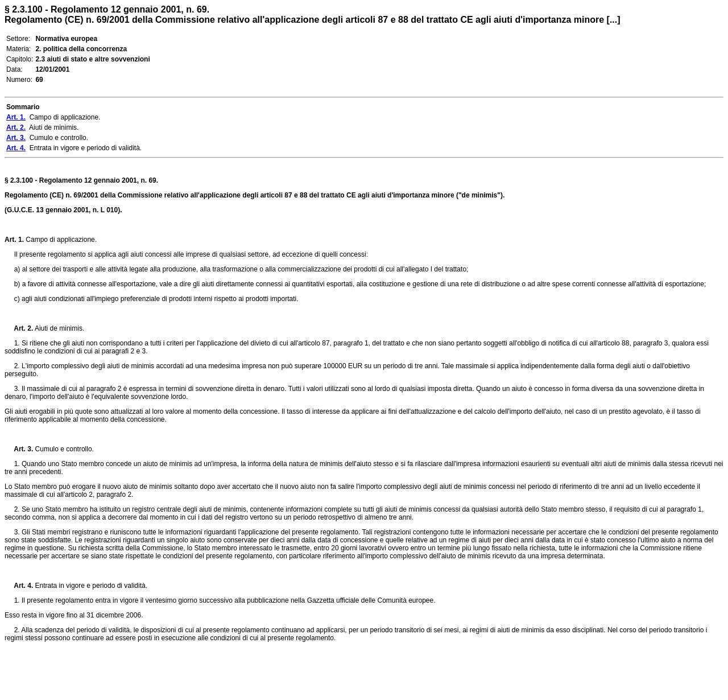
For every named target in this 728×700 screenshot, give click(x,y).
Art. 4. (19, 586)
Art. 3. (19, 449)
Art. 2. (19, 328)
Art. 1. (14, 240)
